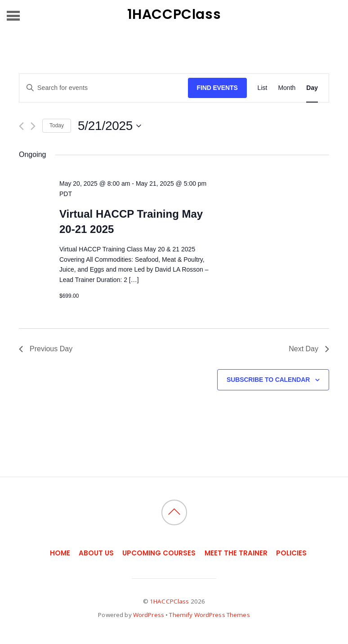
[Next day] (33, 126)
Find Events (217, 88)
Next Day (309, 349)
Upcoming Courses (159, 553)
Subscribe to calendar (268, 380)
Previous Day (46, 349)
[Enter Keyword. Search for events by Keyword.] (104, 88)
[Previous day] (21, 126)
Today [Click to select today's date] (57, 125)
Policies (291, 553)
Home (60, 553)
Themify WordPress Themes (209, 615)
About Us (96, 553)
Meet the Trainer (236, 553)
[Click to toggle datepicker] (109, 126)
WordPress (149, 615)
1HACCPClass (169, 601)
